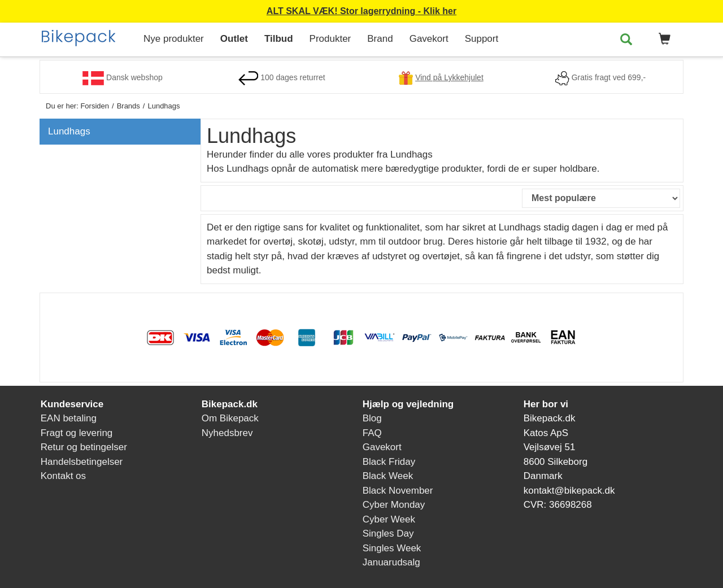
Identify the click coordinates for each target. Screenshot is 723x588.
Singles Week (392, 548)
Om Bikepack (230, 418)
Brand (380, 39)
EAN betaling (69, 418)
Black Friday (389, 462)
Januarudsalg (391, 562)
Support (482, 39)
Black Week (388, 476)
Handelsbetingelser (82, 462)
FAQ (372, 433)
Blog (372, 418)
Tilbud (279, 39)
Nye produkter (174, 39)
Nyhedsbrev (227, 433)
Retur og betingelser (84, 447)
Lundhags (69, 131)
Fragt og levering (77, 433)
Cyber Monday (394, 505)
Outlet (234, 39)
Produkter (330, 39)
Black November (398, 491)
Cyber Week (389, 519)
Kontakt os (63, 476)
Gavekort (429, 39)
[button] (663, 40)
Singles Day (388, 533)
